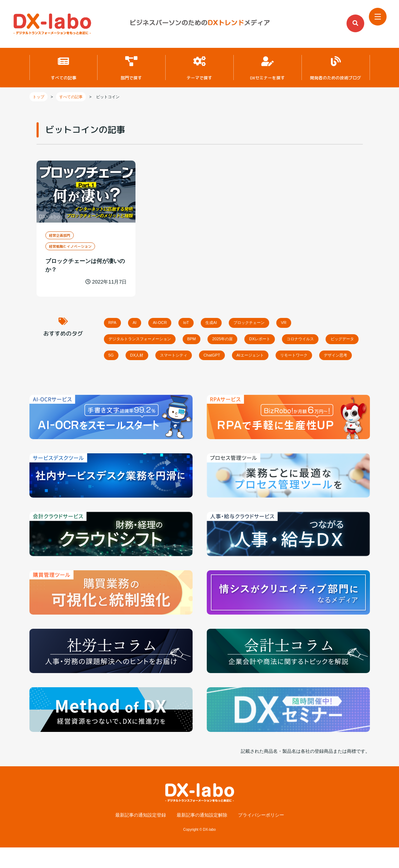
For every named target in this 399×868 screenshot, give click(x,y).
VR (328, 321)
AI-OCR (175, 321)
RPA (116, 321)
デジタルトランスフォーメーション (148, 339)
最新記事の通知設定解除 (202, 836)
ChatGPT (287, 357)
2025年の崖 (249, 339)
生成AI (239, 321)
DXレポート (295, 339)
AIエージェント (334, 357)
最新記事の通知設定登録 (141, 836)
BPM (211, 339)
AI (143, 321)
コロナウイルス (345, 339)
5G (163, 357)
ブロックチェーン (286, 321)
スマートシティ (240, 357)
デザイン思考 (178, 375)
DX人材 (195, 357)
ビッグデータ (125, 357)
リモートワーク (127, 375)
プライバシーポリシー (261, 836)
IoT (208, 321)
